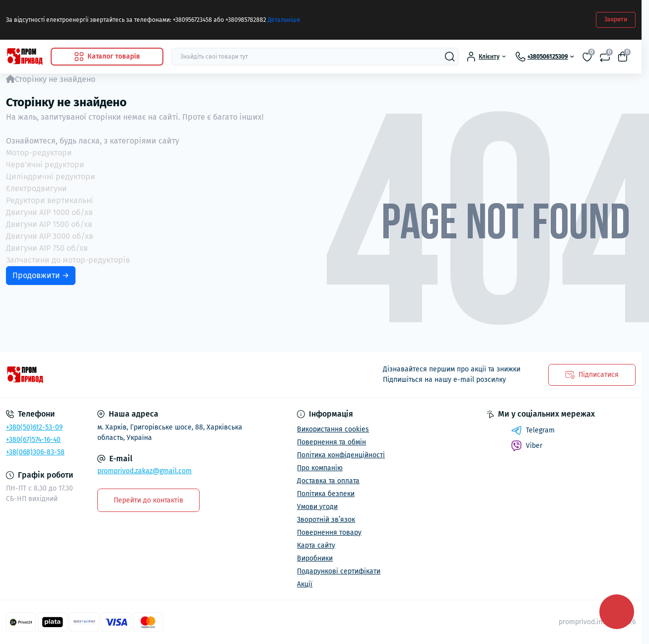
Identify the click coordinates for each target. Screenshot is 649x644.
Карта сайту (316, 545)
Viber (527, 446)
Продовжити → (41, 275)
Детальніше (284, 20)
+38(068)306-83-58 (35, 452)
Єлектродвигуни (36, 188)
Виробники (315, 558)
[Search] (450, 57)
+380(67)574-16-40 (33, 440)
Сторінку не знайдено (55, 79)
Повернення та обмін (331, 442)
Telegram (533, 430)
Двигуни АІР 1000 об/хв (49, 212)
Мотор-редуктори (39, 153)
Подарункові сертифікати (339, 571)
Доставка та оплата (328, 481)
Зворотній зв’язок (326, 520)
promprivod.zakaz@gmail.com (144, 471)
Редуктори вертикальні (50, 200)
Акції (305, 584)
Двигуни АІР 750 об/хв (47, 248)
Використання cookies (333, 429)
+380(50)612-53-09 (34, 427)
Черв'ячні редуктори (45, 165)
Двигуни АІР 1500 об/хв (49, 224)
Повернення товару (329, 533)
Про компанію (320, 468)
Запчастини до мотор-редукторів (68, 260)
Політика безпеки (326, 494)
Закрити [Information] (616, 19)
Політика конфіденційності (341, 455)
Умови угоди (317, 507)
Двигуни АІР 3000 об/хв (50, 236)
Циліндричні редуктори (51, 177)
